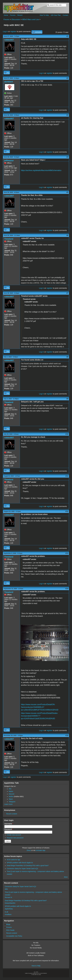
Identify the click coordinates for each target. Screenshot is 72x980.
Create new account (14, 835)
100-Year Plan (56, 15)
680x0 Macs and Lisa (30, 19)
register (13, 31)
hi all (6, 912)
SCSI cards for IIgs (13, 860)
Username (9, 824)
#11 (67, 476)
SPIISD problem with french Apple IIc (20, 863)
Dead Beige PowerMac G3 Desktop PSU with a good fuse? (28, 866)
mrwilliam (8, 914)
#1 (67, 36)
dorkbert (9, 82)
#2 (67, 78)
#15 (67, 735)
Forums (13, 15)
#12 (67, 511)
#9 (67, 399)
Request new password (15, 838)
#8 (67, 357)
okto (6, 889)
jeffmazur (9, 160)
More (66, 877)
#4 (67, 157)
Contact (65, 15)
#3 (67, 115)
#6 (67, 235)
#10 (67, 434)
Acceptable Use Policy (14, 936)
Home (6, 15)
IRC (10, 789)
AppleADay (9, 909)
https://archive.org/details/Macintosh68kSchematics (41, 170)
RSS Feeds (10, 930)
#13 (67, 553)
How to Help (36, 966)
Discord (11, 794)
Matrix (11, 791)
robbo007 (9, 40)
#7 (67, 293)
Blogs (8, 924)
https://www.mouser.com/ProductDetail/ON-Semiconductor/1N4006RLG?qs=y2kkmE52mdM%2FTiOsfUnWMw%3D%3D (40, 707)
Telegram (12, 802)
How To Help (44, 15)
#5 (67, 192)
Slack (11, 799)
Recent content (12, 814)
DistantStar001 (10, 903)
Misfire (11, 797)
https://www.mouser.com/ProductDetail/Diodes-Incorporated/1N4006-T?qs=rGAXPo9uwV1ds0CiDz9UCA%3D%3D (39, 716)
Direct (29, 850)
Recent (20, 15)
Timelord (9, 239)
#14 (67, 589)
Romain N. (9, 897)
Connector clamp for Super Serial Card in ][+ (23, 869)
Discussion (16, 19)
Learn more (8, 804)
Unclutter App (40, 850)
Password (9, 829)
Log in (5, 31)
